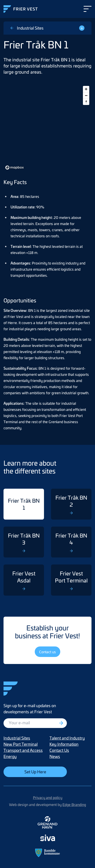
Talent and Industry (67, 738)
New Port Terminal (21, 744)
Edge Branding (74, 804)
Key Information (64, 744)
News (55, 756)
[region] (47, 128)
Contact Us (59, 750)
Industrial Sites (27, 28)
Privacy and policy (48, 797)
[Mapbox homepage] (15, 168)
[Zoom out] (86, 95)
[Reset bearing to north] (86, 102)
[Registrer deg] (62, 723)
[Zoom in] (86, 89)
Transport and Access (23, 750)
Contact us (47, 652)
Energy (10, 756)
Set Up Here (35, 772)
